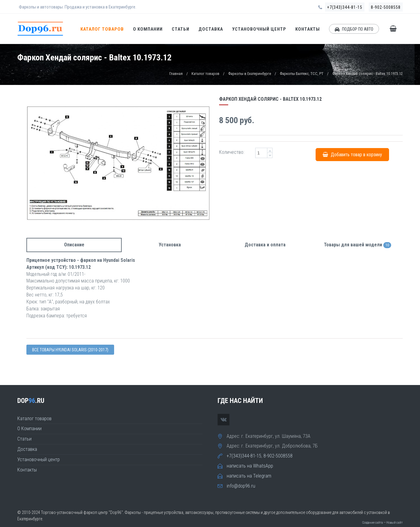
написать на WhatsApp (250, 466)
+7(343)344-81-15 (345, 7)
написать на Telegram (249, 476)
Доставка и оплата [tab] (265, 245)
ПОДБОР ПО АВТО (354, 29)
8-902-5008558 (386, 7)
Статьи (181, 29)
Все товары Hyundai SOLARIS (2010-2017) (70, 350)
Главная (176, 74)
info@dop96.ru (241, 486)
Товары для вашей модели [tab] (357, 245)
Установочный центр (259, 29)
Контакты (308, 29)
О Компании (148, 29)
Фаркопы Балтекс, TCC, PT (302, 74)
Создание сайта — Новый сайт (382, 523)
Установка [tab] (170, 245)
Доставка (211, 29)
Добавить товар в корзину (352, 154)
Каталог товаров (102, 29)
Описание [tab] (74, 245)
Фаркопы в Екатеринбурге (250, 74)
